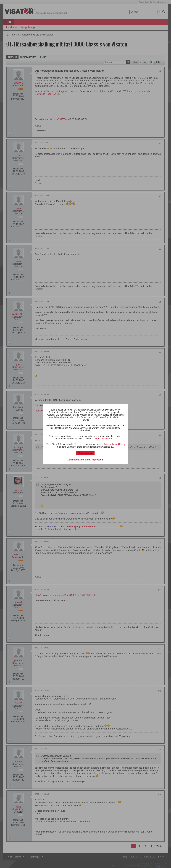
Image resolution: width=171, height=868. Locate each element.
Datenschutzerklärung (104, 438)
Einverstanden (86, 453)
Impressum (98, 460)
